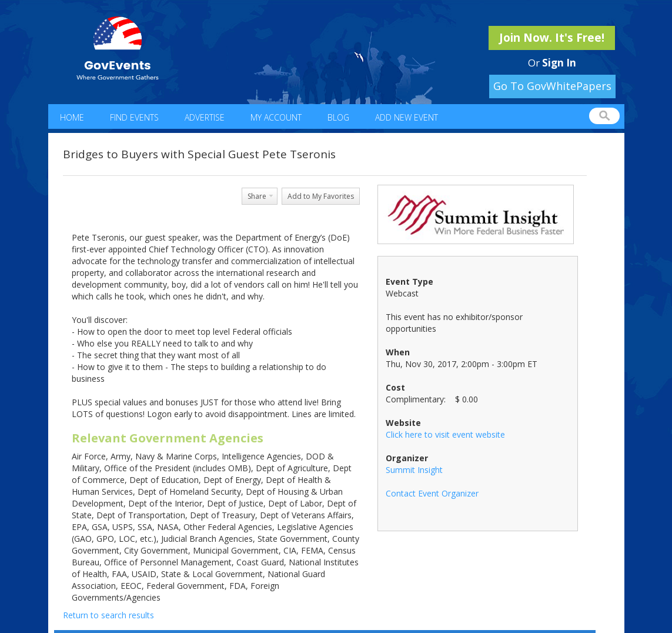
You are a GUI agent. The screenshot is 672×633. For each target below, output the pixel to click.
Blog (338, 117)
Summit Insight (414, 470)
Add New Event (407, 117)
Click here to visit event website (445, 434)
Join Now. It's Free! (552, 38)
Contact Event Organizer (432, 493)
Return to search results (108, 615)
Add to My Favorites (321, 196)
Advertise (205, 117)
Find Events (134, 117)
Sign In (559, 63)
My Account (276, 117)
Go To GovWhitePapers (552, 86)
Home (72, 117)
